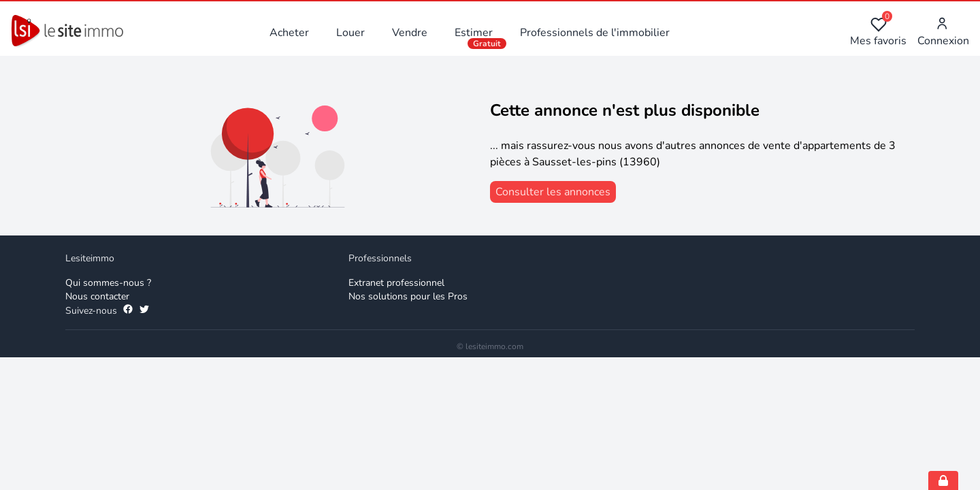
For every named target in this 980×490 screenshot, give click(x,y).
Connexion (943, 32)
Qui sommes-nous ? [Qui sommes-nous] (108, 283)
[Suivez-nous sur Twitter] (144, 311)
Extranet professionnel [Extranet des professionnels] (396, 283)
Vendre (410, 33)
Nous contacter (97, 296)
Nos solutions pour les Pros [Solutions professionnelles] (408, 296)
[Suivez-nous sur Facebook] (128, 311)
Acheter (289, 33)
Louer (350, 33)
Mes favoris (878, 32)
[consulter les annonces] (553, 192)
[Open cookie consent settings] (943, 480)
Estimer (474, 33)
